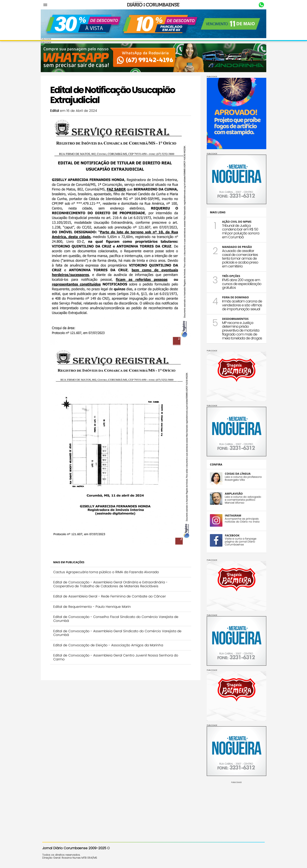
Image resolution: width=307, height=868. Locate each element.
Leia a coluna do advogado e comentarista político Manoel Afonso (241, 499)
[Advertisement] (235, 807)
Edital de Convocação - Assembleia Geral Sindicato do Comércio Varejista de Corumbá (119, 623)
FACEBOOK (231, 535)
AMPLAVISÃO (232, 493)
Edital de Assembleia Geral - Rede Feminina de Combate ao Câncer (111, 586)
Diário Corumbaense (154, 5)
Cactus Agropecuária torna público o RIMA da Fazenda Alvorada (107, 562)
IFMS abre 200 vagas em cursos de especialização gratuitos (240, 283)
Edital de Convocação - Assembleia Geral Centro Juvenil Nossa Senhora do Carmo (117, 647)
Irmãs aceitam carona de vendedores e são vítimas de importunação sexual (240, 305)
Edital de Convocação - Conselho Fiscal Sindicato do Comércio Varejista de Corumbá (117, 609)
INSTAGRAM (231, 515)
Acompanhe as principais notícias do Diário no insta (241, 520)
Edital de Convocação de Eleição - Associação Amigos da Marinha (110, 635)
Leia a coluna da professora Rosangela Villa (242, 478)
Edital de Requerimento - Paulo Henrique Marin (94, 596)
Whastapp (260, 5)
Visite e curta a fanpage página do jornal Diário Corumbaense (239, 541)
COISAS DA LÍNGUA (236, 473)
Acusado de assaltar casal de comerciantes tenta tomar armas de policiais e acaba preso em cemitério (239, 258)
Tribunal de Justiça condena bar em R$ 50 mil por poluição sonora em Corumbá (239, 231)
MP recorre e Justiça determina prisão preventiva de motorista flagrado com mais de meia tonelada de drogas (240, 330)
